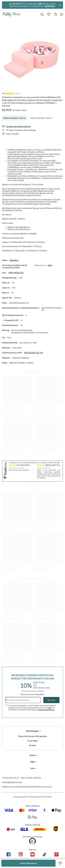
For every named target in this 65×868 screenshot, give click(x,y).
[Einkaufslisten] (49, 14)
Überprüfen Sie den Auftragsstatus (32, 736)
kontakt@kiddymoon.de (12, 782)
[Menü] (62, 14)
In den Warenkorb (28, 863)
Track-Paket (32, 741)
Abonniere (51, 700)
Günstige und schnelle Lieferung (18, 126)
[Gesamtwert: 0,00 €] (56, 14)
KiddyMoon (14, 260)
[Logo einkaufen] (12, 14)
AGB (50, 708)
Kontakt (32, 745)
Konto (32, 755)
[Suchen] (42, 14)
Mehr (50, 265)
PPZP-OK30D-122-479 (34, 353)
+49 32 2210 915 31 (10, 778)
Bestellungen (33, 731)
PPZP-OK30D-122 (16, 273)
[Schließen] (60, 5)
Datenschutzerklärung (46, 710)
